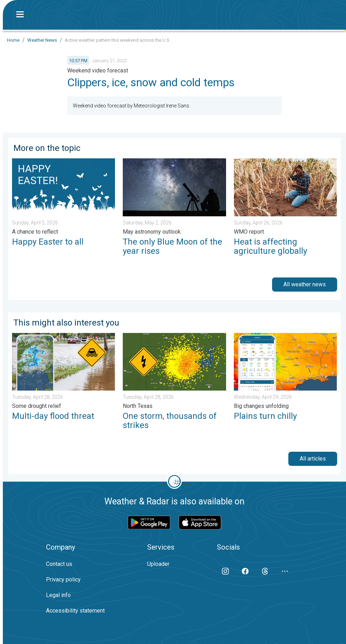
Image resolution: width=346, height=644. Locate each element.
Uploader (158, 564)
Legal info (58, 595)
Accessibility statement (75, 611)
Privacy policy (63, 579)
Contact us (59, 564)
